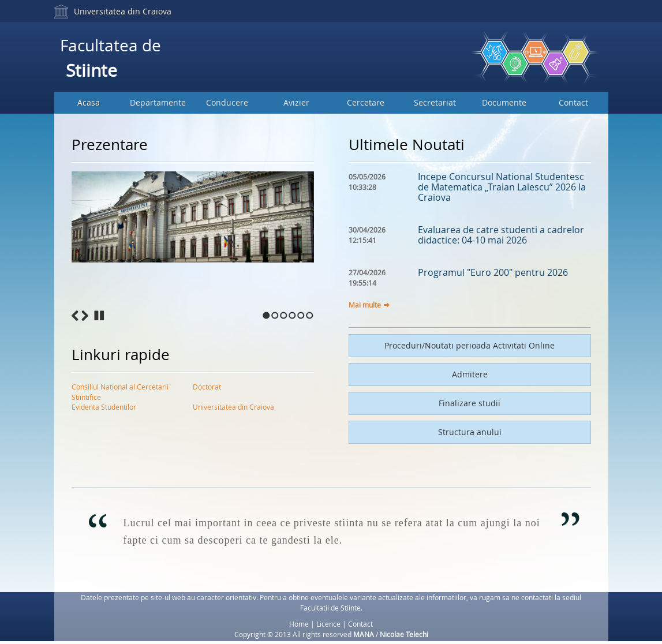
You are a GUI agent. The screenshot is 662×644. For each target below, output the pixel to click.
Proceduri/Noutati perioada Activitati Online (470, 345)
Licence (328, 624)
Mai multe (365, 305)
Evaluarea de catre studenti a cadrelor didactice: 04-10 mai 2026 (501, 235)
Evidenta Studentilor (104, 407)
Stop (99, 316)
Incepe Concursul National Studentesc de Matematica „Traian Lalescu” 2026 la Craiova (502, 187)
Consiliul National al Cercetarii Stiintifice (120, 389)
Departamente (158, 102)
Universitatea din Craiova (123, 11)
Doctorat (207, 387)
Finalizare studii (470, 403)
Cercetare (366, 102)
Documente (504, 102)
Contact (573, 102)
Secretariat (435, 102)
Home (299, 624)
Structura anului (470, 432)
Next (85, 316)
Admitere (470, 374)
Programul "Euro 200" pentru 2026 (493, 272)
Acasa (89, 102)
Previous (75, 316)
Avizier (296, 102)
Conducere (227, 102)
